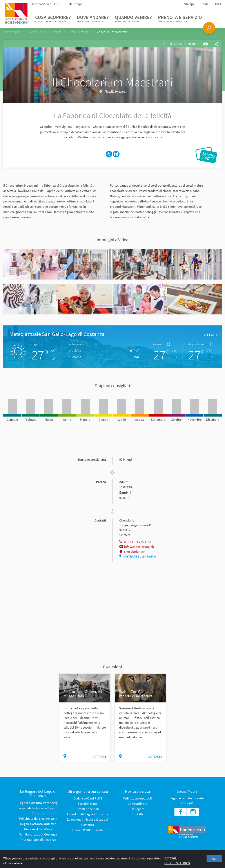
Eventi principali (88, 809)
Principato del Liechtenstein (38, 818)
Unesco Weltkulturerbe (88, 830)
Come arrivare (137, 804)
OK (214, 859)
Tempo (76, 4)
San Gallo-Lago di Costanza (38, 834)
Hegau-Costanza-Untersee (38, 824)
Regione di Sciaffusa (38, 829)
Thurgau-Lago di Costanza (38, 840)
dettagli (211, 335)
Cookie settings (177, 863)
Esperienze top (88, 804)
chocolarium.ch (132, 551)
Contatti (137, 814)
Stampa (189, 4)
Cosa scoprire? (53, 19)
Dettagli (171, 858)
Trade (205, 4)
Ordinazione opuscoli (137, 798)
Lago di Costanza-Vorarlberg (38, 803)
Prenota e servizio (180, 19)
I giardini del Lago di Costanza (88, 814)
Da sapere (137, 809)
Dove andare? (93, 19)
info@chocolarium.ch (137, 547)
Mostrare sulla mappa (138, 556)
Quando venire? (133, 19)
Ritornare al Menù (180, 44)
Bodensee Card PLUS (88, 798)
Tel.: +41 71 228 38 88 (135, 542)
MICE (218, 4)
